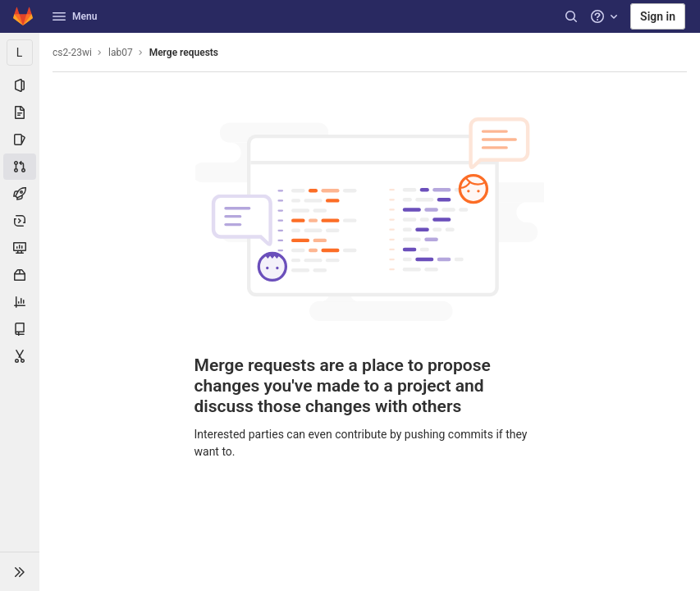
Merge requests (184, 53)
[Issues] (20, 140)
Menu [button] (75, 16)
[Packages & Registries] (20, 275)
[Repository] (20, 112)
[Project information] (20, 85)
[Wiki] (20, 329)
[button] (20, 571)
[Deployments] (20, 221)
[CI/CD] (20, 194)
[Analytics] (20, 302)
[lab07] (20, 53)
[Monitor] (20, 248)
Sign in (658, 16)
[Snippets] (20, 356)
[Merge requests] (20, 167)
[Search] (571, 16)
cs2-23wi (72, 53)
